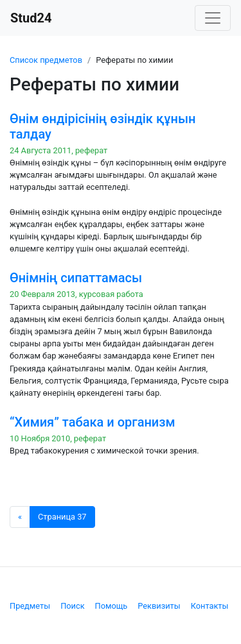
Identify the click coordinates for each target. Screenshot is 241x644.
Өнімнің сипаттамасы (76, 278)
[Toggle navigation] (213, 18)
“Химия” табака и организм (93, 422)
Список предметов (46, 60)
